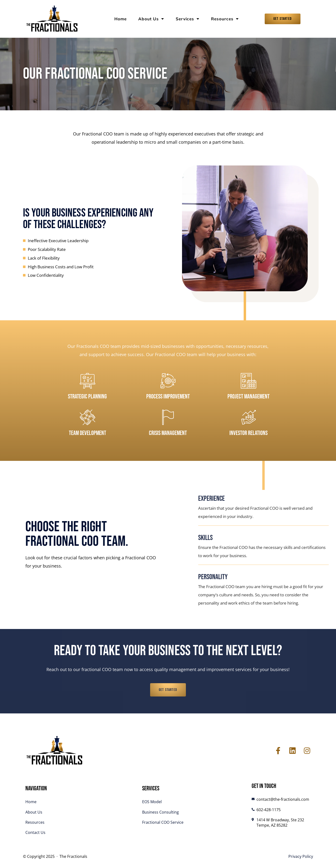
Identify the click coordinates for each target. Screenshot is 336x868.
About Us (151, 19)
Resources (225, 19)
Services (188, 19)
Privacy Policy (301, 857)
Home (121, 19)
